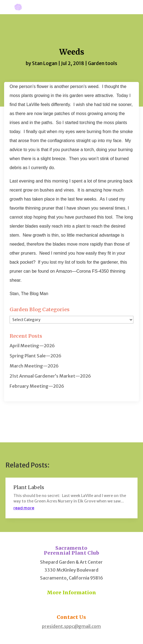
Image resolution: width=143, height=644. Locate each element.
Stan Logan (45, 63)
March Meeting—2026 (34, 366)
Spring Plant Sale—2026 (35, 356)
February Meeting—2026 (37, 386)
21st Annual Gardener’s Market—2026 (50, 376)
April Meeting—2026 (32, 346)
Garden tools (103, 63)
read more (24, 508)
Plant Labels (29, 487)
